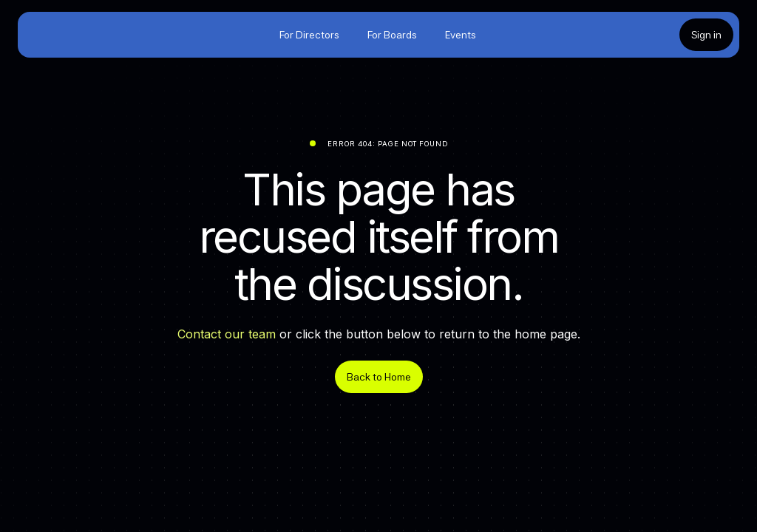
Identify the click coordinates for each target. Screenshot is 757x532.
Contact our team (227, 334)
